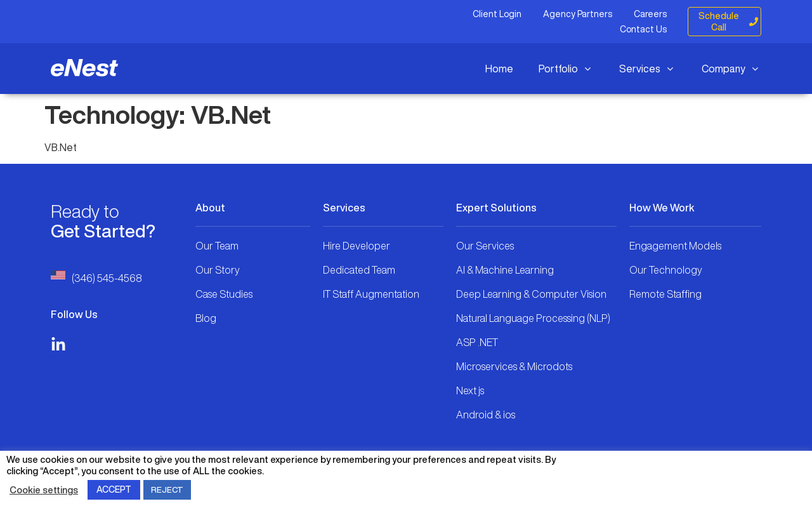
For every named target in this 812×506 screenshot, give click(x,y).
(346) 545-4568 (107, 278)
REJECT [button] (167, 490)
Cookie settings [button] (44, 490)
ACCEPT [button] (114, 489)
